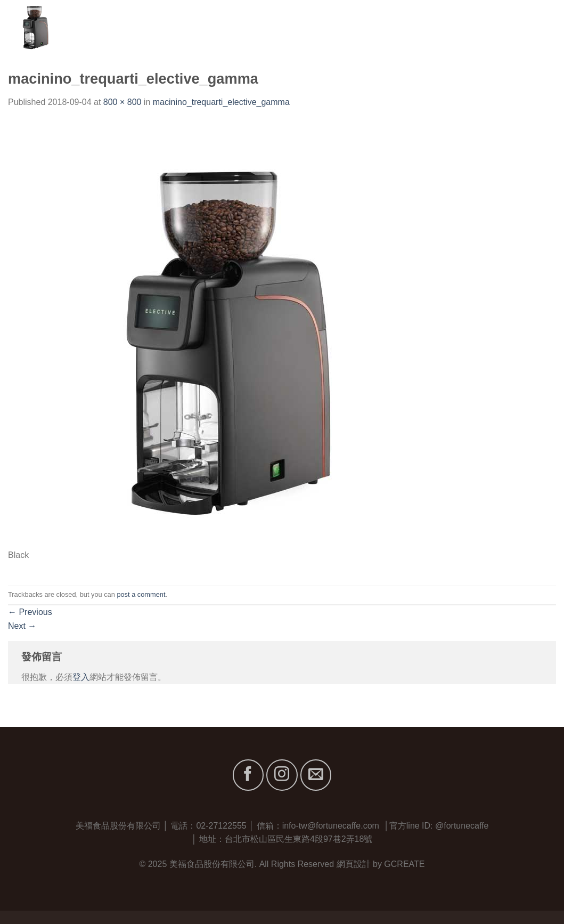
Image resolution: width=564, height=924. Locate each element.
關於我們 (371, 26)
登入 (81, 677)
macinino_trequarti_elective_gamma (221, 102)
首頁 (332, 26)
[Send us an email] (316, 775)
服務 (450, 26)
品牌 (415, 26)
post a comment (141, 594)
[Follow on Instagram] (282, 775)
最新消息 (490, 26)
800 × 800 (122, 102)
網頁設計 (354, 864)
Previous (30, 612)
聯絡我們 (539, 26)
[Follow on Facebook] (248, 775)
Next (22, 626)
